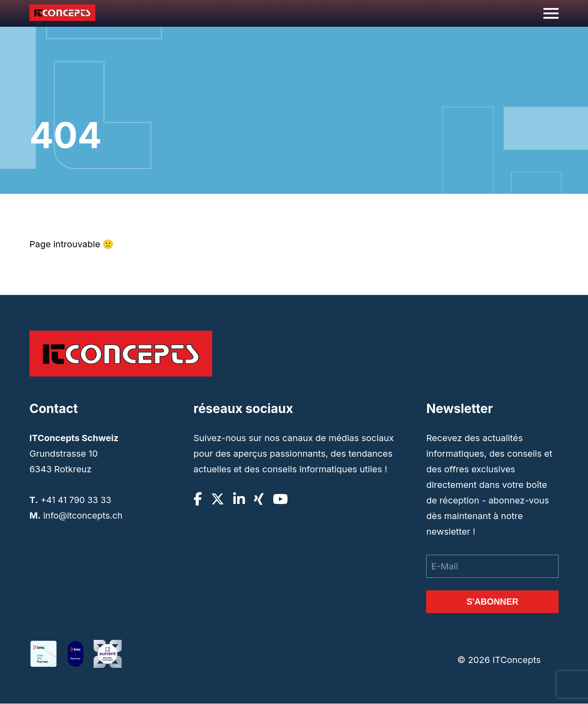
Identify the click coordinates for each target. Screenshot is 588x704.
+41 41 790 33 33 (77, 500)
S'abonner (492, 602)
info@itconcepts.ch (84, 516)
